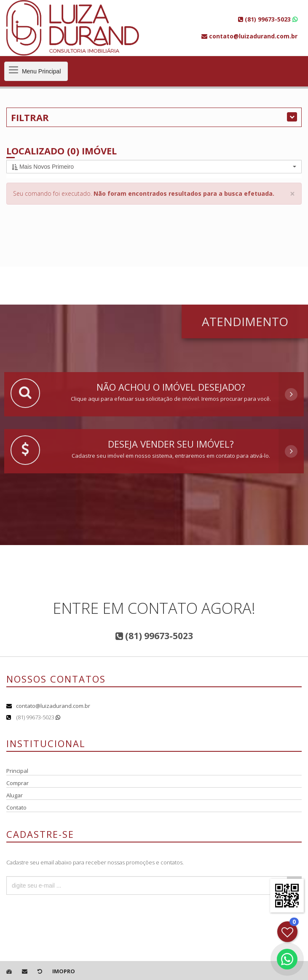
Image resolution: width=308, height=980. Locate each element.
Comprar (17, 783)
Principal (17, 771)
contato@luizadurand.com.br (53, 706)
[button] (154, 167)
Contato (16, 807)
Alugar (15, 795)
